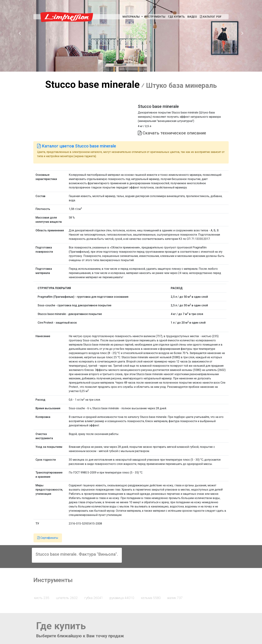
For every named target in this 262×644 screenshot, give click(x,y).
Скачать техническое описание (174, 133)
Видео (192, 17)
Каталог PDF (211, 17)
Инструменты (155, 17)
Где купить (176, 17)
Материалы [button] (132, 17)
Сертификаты (48, 538)
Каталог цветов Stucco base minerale (77, 146)
